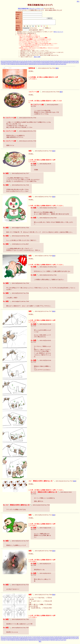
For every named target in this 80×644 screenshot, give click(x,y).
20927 (27, 245)
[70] (69, 64)
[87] (28, 65)
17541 (34, 107)
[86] (26, 65)
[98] (52, 65)
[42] (8, 64)
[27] (54, 62)
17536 (34, 166)
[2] (4, 62)
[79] (10, 65)
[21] (41, 62)
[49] (23, 64)
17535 (50, 152)
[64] (56, 64)
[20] (39, 62)
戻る (78, 1)
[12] (21, 62)
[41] (6, 64)
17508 (50, 552)
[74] (78, 64)
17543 (53, 69)
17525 (34, 343)
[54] (34, 64)
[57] (41, 64)
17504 (50, 596)
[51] (28, 64)
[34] (69, 62)
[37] (75, 62)
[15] (28, 62)
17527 (27, 542)
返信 (57, 69)
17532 (55, 209)
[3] (6, 62)
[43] (10, 64)
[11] (19, 62)
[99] (54, 65)
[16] (30, 62)
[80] (13, 65)
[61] (49, 64)
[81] (15, 65)
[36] (73, 62)
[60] (47, 64)
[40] (4, 64)
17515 (71, 482)
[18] (34, 62)
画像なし (46, 29)
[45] (15, 64)
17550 (27, 229)
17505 (27, 620)
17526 (55, 276)
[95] (45, 65)
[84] (21, 65)
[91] (37, 65)
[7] (12, 62)
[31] (62, 62)
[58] (43, 64)
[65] (58, 64)
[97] (49, 65)
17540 (57, 93)
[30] (60, 62)
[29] (58, 62)
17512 (50, 516)
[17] (32, 62)
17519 (34, 495)
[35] (71, 62)
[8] (14, 62)
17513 (27, 586)
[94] (43, 65)
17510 (34, 576)
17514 (34, 530)
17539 (48, 506)
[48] (21, 64)
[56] (39, 64)
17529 (34, 363)
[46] (17, 64)
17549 (27, 302)
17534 (27, 294)
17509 (34, 566)
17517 (50, 312)
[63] (54, 64)
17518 (34, 327)
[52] (30, 64)
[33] (67, 62)
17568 (27, 237)
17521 (50, 198)
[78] (8, 65)
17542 (34, 119)
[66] (60, 64)
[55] (37, 64)
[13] (23, 62)
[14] (26, 62)
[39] (2, 64)
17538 (27, 186)
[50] (26, 64)
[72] (73, 64)
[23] (45, 62)
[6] (11, 62)
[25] (49, 62)
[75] (2, 65)
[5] (9, 62)
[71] (71, 64)
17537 (27, 174)
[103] (65, 65)
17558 (34, 142)
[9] (15, 62)
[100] (56, 65)
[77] (6, 65)
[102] (62, 65)
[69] (67, 64)
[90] (34, 65)
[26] (52, 62)
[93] (41, 65)
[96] (47, 65)
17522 (55, 268)
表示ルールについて (58, 33)
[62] (52, 64)
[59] (45, 64)
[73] (75, 64)
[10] (17, 62)
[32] (65, 62)
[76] (4, 65)
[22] (43, 62)
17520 (50, 257)
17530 (27, 284)
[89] (32, 65)
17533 (55, 219)
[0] (1, 62)
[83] (19, 65)
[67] (62, 64)
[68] (65, 64)
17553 (34, 132)
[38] (78, 62)
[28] (56, 62)
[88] (30, 65)
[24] (47, 62)
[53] (32, 64)
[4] (8, 62)
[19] (36, 62)
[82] (17, 65)
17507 (27, 629)
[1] (3, 62)
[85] (23, 65)
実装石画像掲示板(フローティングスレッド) (31, 8)
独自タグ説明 (37, 58)
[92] (39, 65)
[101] (59, 65)
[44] (13, 64)
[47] (19, 64)
